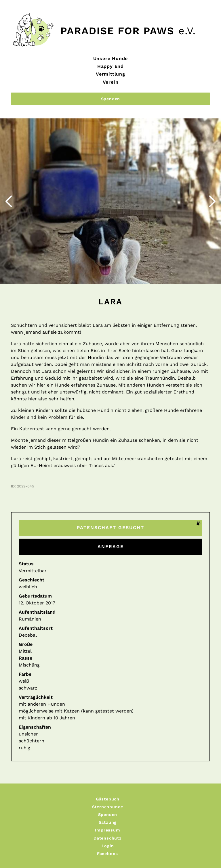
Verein (111, 82)
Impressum (107, 830)
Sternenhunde (108, 807)
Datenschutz (108, 838)
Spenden (111, 99)
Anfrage (111, 547)
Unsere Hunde (111, 58)
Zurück (2, 123)
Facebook (108, 854)
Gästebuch (108, 799)
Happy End (110, 66)
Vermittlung (110, 74)
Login (108, 846)
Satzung (108, 822)
